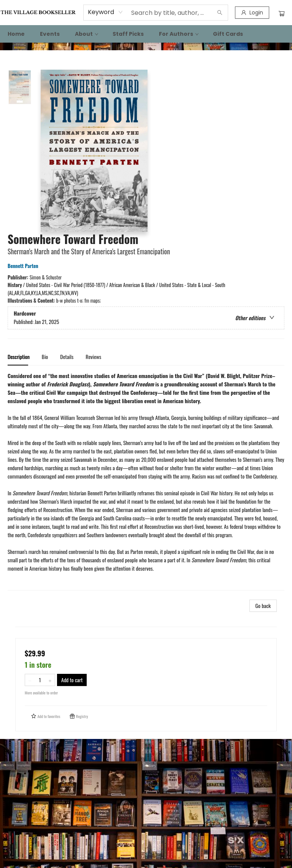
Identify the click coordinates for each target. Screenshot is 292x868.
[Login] (252, 13)
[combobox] (106, 12)
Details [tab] (67, 357)
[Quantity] (40, 680)
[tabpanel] (146, 481)
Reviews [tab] (93, 357)
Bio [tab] (45, 357)
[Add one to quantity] (50, 680)
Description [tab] (19, 357)
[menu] (146, 34)
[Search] (220, 13)
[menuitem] (16, 34)
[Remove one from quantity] (30, 680)
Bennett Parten (24, 266)
